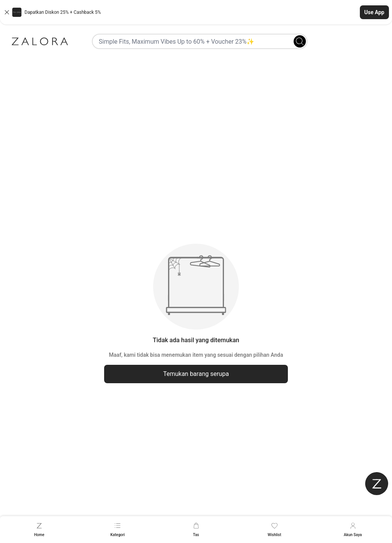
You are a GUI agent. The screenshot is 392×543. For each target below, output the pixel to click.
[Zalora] (40, 41)
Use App (374, 12)
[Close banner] (7, 12)
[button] (196, 12)
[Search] (300, 41)
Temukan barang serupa (196, 374)
